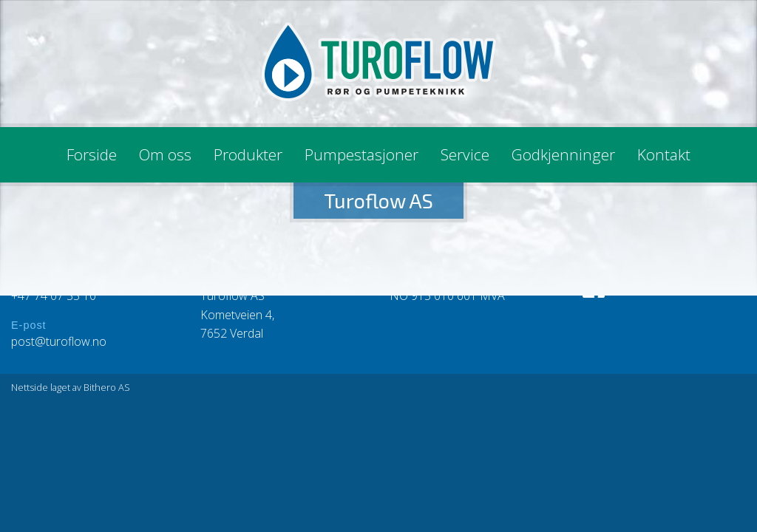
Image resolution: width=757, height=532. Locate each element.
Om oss (165, 154)
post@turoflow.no (59, 341)
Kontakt (664, 154)
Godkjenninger (563, 154)
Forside (92, 154)
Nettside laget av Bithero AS (71, 387)
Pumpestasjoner (361, 154)
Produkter (248, 154)
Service (465, 154)
